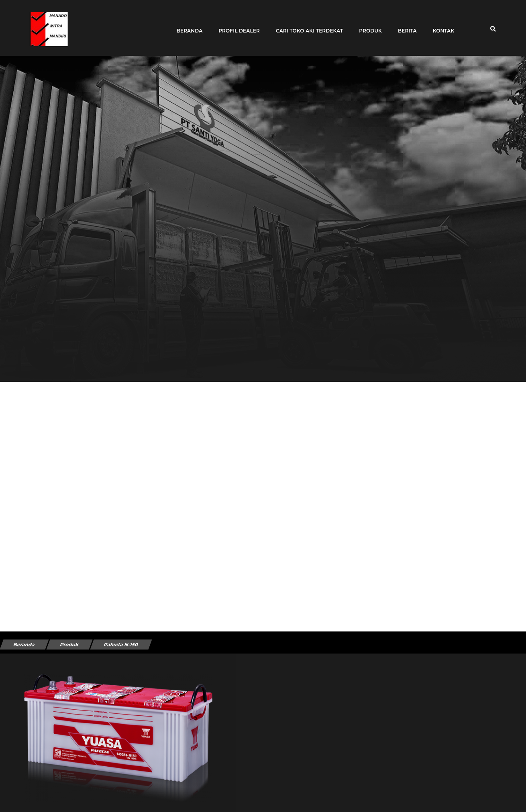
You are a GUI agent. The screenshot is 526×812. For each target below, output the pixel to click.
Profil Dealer (236, 25)
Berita (404, 25)
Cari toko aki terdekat (306, 25)
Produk (368, 25)
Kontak (440, 25)
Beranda (187, 25)
